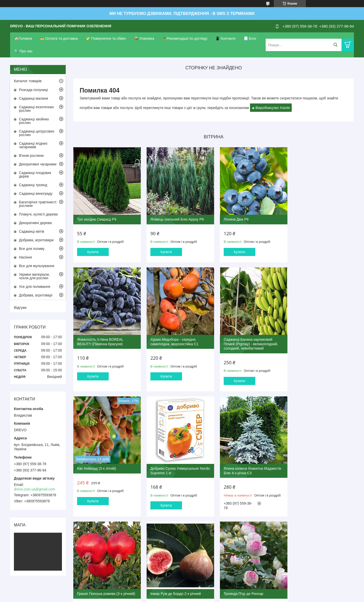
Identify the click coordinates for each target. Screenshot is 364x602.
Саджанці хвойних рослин (34, 121)
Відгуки (20, 307)
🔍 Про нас (23, 51)
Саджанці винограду (36, 193)
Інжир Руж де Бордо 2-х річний (245, 468)
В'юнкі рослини (31, 156)
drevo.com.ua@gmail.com (35, 489)
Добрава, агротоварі (36, 295)
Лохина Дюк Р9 (233, 218)
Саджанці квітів (32, 231)
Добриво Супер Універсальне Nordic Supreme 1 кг (316, 343)
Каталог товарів (28, 81)
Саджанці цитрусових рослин (37, 133)
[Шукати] (335, 45)
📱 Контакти (225, 38)
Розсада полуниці (33, 90)
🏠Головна (23, 38)
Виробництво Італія (273, 108)
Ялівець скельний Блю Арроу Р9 (175, 218)
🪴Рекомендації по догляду (185, 38)
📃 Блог (250, 38)
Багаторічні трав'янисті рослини (38, 204)
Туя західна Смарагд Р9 (97, 218)
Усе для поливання (35, 287)
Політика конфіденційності (208, 597)
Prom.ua (206, 588)
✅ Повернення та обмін (106, 38)
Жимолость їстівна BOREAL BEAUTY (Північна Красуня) (315, 220)
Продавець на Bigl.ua (182, 593)
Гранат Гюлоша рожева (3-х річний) (178, 468)
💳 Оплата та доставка (59, 38)
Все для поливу (32, 249)
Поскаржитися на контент (169, 597)
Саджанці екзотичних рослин (36, 109)
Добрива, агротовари (36, 240)
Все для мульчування (37, 266)
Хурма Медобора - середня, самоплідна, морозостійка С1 (101, 343)
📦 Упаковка (144, 38)
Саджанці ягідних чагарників (33, 145)
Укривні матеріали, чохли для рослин (34, 276)
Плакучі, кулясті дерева (38, 214)
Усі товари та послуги (212, 530)
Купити (93, 250)
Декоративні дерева (35, 223)
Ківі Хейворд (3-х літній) (240, 340)
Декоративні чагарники (38, 164)
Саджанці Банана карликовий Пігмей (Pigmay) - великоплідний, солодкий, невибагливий (176, 345)
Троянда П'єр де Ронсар (312, 468)
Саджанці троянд (33, 185)
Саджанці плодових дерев (35, 175)
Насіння (25, 257)
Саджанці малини (33, 98)
